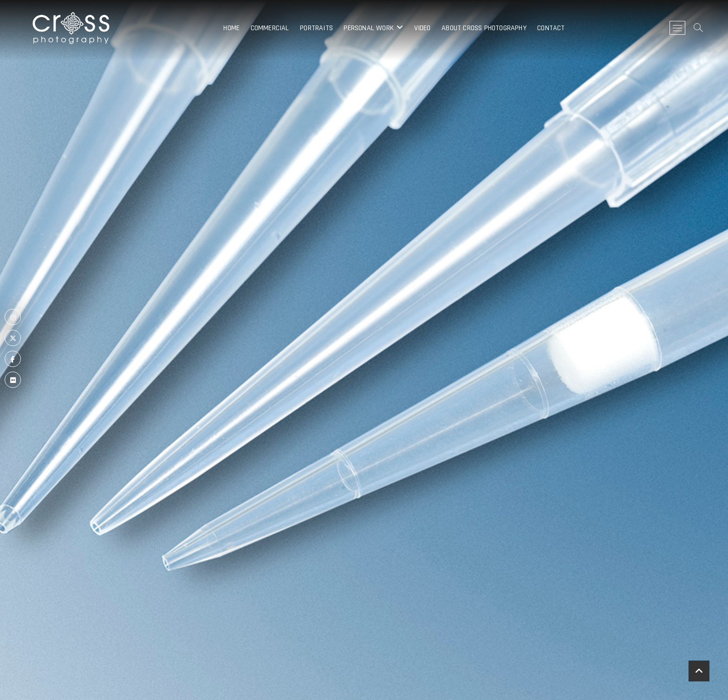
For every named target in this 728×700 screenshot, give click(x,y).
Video (422, 28)
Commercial (270, 28)
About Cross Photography (484, 28)
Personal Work (369, 28)
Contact (551, 28)
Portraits (316, 28)
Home (231, 28)
